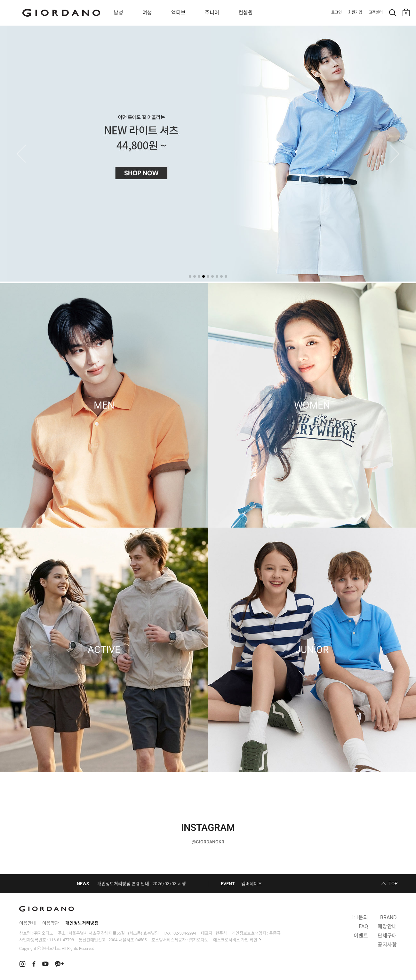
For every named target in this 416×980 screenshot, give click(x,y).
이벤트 (361, 936)
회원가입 (355, 12)
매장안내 (387, 926)
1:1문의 (360, 917)
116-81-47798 (61, 940)
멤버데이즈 (252, 884)
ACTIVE (104, 650)
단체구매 (387, 936)
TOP (393, 884)
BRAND (388, 917)
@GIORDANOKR (208, 842)
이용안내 (28, 923)
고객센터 (376, 12)
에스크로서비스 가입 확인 (235, 940)
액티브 (178, 13)
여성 (147, 13)
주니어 (212, 13)
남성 (118, 13)
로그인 (336, 12)
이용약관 (51, 923)
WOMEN (312, 405)
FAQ (363, 926)
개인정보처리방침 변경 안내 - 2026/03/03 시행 (142, 884)
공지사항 (387, 945)
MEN (104, 405)
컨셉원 (246, 13)
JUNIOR (312, 650)
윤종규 (275, 933)
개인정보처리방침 (82, 923)
